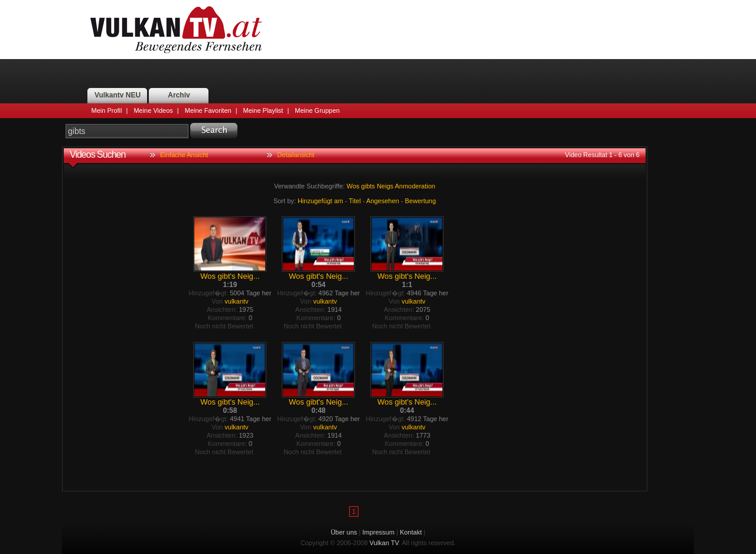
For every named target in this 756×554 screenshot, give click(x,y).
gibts (368, 186)
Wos (353, 186)
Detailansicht (296, 155)
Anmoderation (415, 186)
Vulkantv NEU (118, 95)
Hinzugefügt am (320, 201)
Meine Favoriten (208, 110)
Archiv (179, 95)
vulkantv (236, 301)
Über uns (344, 532)
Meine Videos (153, 110)
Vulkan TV (176, 30)
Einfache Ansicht (184, 155)
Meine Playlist (263, 110)
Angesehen (383, 201)
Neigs (385, 186)
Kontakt (411, 532)
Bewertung (421, 201)
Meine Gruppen (317, 110)
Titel (355, 201)
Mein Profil (107, 110)
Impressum (379, 532)
